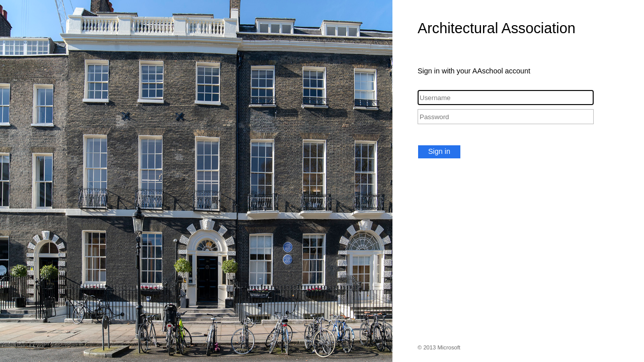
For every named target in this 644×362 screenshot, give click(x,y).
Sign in (439, 151)
